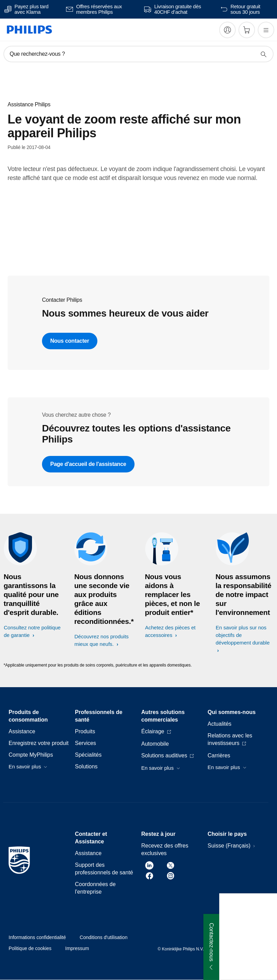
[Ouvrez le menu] (266, 30)
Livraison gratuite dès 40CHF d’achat (178, 9)
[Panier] (247, 30)
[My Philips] (227, 30)
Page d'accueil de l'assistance (88, 464)
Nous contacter (70, 341)
